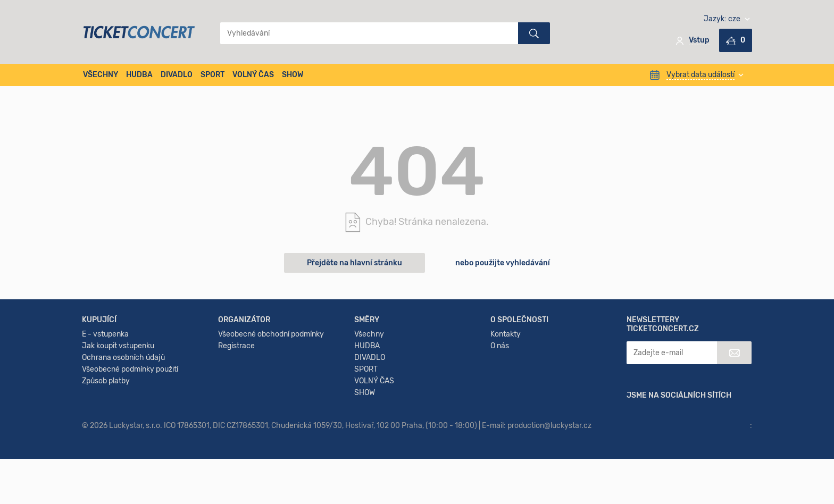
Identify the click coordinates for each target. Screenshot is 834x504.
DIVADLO (177, 75)
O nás (500, 418)
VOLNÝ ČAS (253, 75)
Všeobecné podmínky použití (130, 441)
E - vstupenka (105, 406)
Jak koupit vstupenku (118, 418)
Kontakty (506, 406)
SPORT (212, 75)
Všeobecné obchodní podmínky (271, 406)
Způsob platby (106, 453)
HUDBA (139, 75)
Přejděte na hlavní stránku (355, 263)
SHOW (293, 75)
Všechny (369, 406)
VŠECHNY (101, 75)
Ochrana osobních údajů (123, 429)
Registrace (236, 418)
